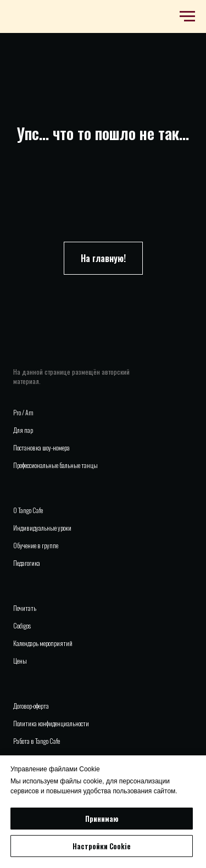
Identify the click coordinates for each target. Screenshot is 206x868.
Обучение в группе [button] (36, 545)
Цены (20, 661)
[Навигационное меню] (187, 16)
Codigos (22, 625)
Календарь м (28, 643)
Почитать (25, 608)
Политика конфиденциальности (51, 723)
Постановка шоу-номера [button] (41, 447)
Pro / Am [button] (23, 412)
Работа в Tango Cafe (37, 741)
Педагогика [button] (27, 563)
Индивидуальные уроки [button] (42, 528)
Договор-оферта (31, 706)
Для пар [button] (23, 430)
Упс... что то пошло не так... (103, 133)
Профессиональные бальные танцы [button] (55, 465)
